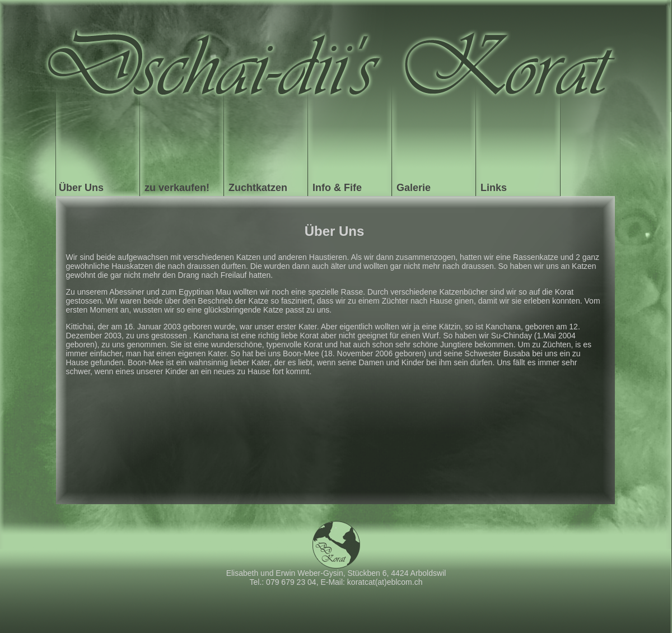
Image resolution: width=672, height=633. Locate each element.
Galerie (414, 188)
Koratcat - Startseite (336, 56)
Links (494, 188)
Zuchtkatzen (258, 188)
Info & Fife (337, 188)
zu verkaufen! (177, 188)
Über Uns (81, 188)
